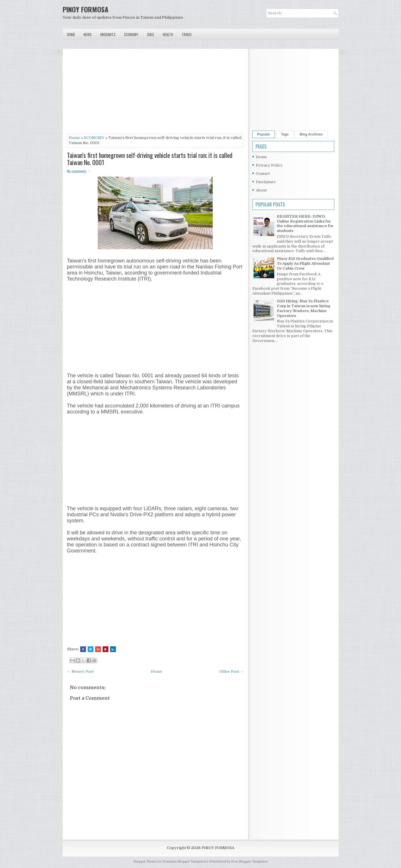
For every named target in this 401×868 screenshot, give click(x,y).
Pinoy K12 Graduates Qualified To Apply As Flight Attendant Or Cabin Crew (305, 263)
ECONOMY (94, 138)
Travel (187, 34)
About (261, 190)
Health (168, 34)
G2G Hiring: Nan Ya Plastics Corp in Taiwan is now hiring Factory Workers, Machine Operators (304, 308)
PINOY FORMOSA (86, 9)
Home (71, 34)
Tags (285, 134)
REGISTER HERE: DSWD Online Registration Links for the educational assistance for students (305, 224)
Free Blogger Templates (249, 862)
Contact (263, 174)
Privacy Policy (269, 165)
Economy (131, 34)
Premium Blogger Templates (184, 862)
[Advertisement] (155, 93)
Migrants (108, 34)
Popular (264, 134)
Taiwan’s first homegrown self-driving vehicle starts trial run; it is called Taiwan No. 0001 (150, 158)
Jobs (150, 34)
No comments (77, 171)
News (88, 34)
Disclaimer (266, 182)
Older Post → (232, 671)
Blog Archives (311, 134)
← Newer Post (80, 671)
